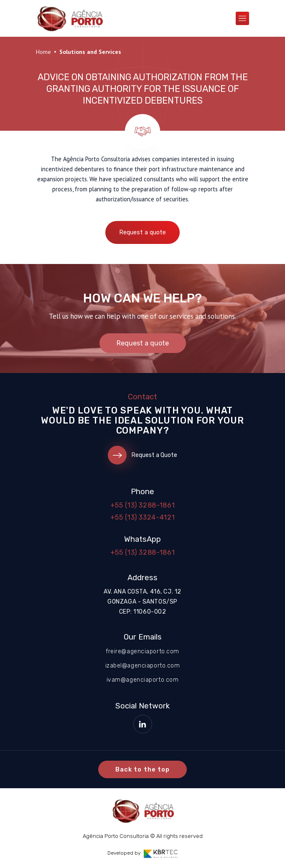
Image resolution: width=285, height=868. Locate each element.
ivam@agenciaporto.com (143, 680)
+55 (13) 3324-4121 (143, 517)
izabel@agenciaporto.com (143, 666)
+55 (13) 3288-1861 (143, 505)
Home (43, 52)
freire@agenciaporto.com (142, 651)
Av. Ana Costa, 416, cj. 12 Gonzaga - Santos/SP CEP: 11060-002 (142, 602)
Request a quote (142, 232)
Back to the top (142, 769)
